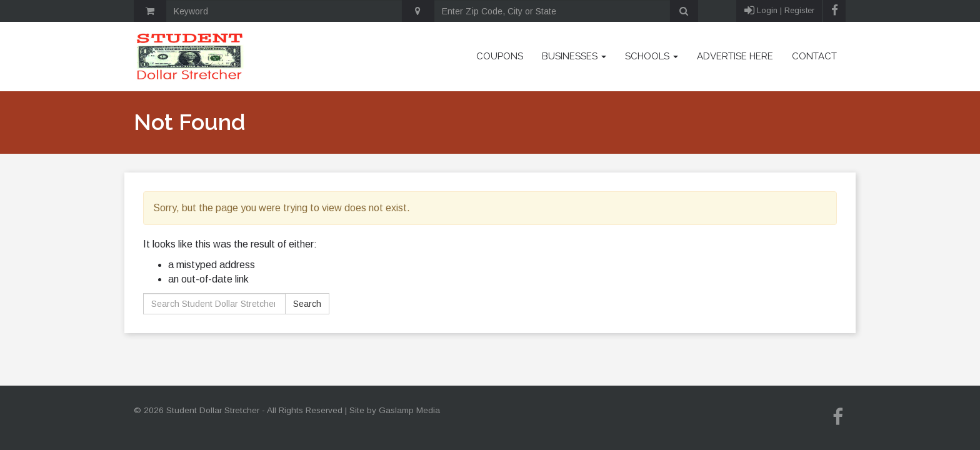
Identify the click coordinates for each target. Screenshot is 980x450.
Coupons (500, 56)
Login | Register (779, 11)
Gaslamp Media (409, 410)
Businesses (574, 56)
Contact (814, 56)
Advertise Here (735, 56)
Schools (652, 56)
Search (307, 304)
